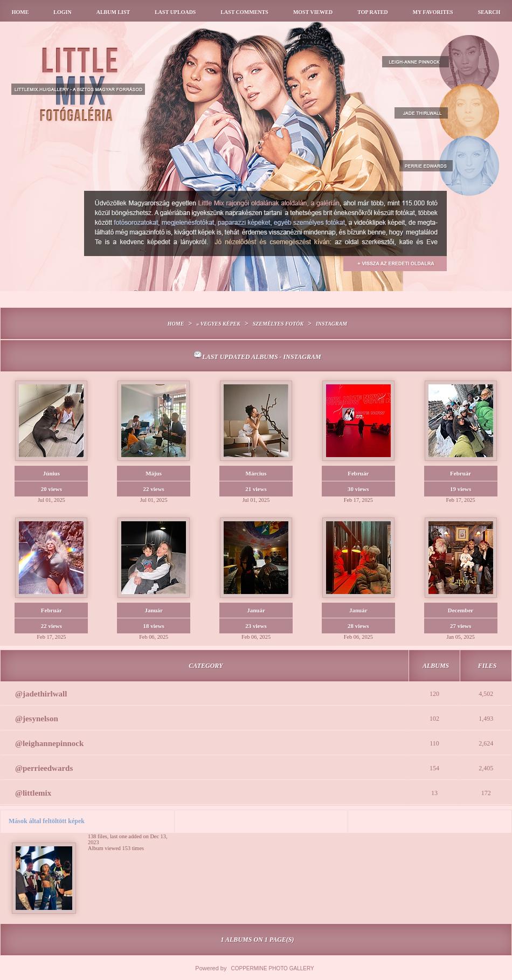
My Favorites (433, 12)
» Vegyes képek (218, 324)
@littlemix (33, 793)
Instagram (331, 324)
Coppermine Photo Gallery (273, 968)
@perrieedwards (44, 768)
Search (489, 12)
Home (20, 12)
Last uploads (175, 12)
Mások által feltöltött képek (47, 821)
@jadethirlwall (41, 694)
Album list (113, 12)
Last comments (244, 12)
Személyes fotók (278, 324)
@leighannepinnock (49, 743)
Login (62, 12)
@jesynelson (37, 719)
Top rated (373, 12)
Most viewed (313, 12)
